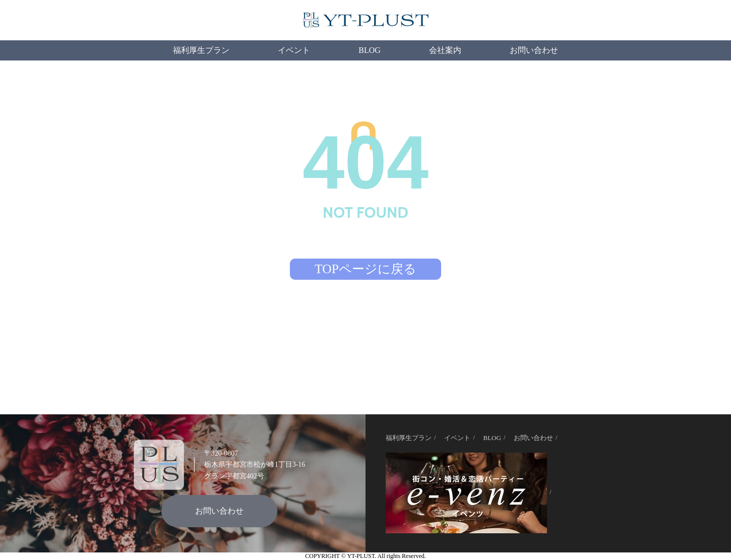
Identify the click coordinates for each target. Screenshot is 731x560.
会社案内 (445, 50)
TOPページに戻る (365, 269)
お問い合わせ (534, 50)
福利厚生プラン (201, 50)
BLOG (370, 50)
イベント (294, 50)
